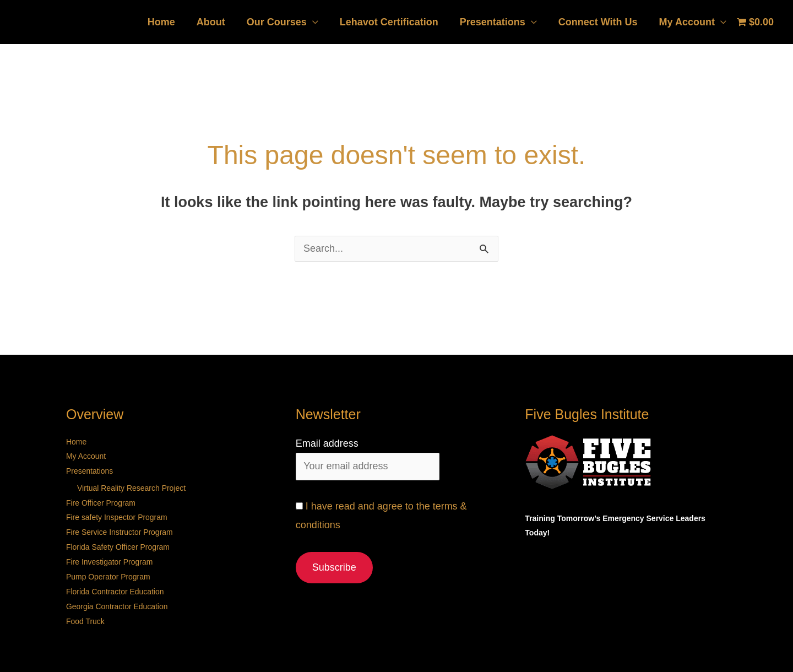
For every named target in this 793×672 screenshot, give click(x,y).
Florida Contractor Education (115, 587)
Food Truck (85, 615)
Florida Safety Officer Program (118, 544)
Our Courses (284, 22)
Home (172, 22)
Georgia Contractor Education (117, 601)
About (220, 22)
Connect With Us (600, 22)
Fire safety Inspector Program (117, 515)
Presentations (496, 22)
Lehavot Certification (395, 22)
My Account (688, 22)
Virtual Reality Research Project (131, 486)
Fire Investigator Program (110, 558)
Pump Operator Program (108, 572)
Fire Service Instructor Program (120, 529)
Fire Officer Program (101, 501)
